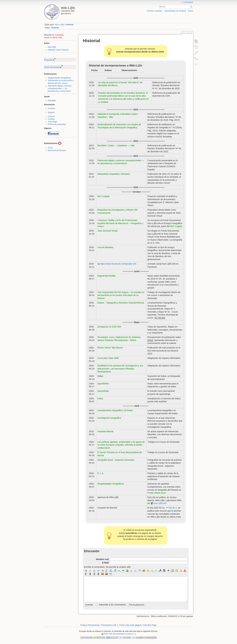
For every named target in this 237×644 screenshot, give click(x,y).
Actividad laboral (105, 431)
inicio (57, 25)
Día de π (173, 508)
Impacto (51, 112)
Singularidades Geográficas (59, 78)
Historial (48, 35)
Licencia (51, 116)
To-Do (50, 148)
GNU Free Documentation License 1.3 (120, 634)
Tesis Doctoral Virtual (107, 231)
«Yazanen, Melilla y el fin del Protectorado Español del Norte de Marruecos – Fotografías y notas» (120, 223)
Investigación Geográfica (109, 418)
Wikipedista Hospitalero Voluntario (114, 174)
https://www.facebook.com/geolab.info (118, 264)
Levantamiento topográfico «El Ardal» (115, 410)
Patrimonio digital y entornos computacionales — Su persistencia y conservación (60, 88)
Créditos (51, 119)
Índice (191, 11)
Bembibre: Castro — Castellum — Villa (116, 146)
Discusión (92, 551)
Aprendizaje (103, 391)
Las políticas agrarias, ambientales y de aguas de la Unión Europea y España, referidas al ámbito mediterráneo (121, 445)
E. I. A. (101, 473)
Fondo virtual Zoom (157, 493)
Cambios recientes (154, 11)
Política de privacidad (57, 124)
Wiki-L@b (52, 47)
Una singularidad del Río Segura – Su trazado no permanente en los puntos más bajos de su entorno (121, 295)
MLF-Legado (103, 196)
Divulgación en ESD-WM (109, 327)
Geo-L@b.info (160, 503)
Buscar (192, 7)
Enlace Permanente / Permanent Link (98, 625)
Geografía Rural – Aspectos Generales (116, 460)
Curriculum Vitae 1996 (108, 358)
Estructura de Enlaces (57, 150)
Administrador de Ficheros (175, 11)
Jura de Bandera (105, 247)
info (63, 25)
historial (70, 25)
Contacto (52, 108)
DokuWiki (52, 101)
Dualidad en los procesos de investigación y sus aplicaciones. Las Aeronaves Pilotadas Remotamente (120, 369)
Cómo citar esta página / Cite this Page (138, 625)
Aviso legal (52, 122)
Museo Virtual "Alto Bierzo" (110, 348)
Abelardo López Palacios (58, 50)
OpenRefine (103, 384)
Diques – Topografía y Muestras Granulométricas (121, 303)
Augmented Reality (106, 276)
